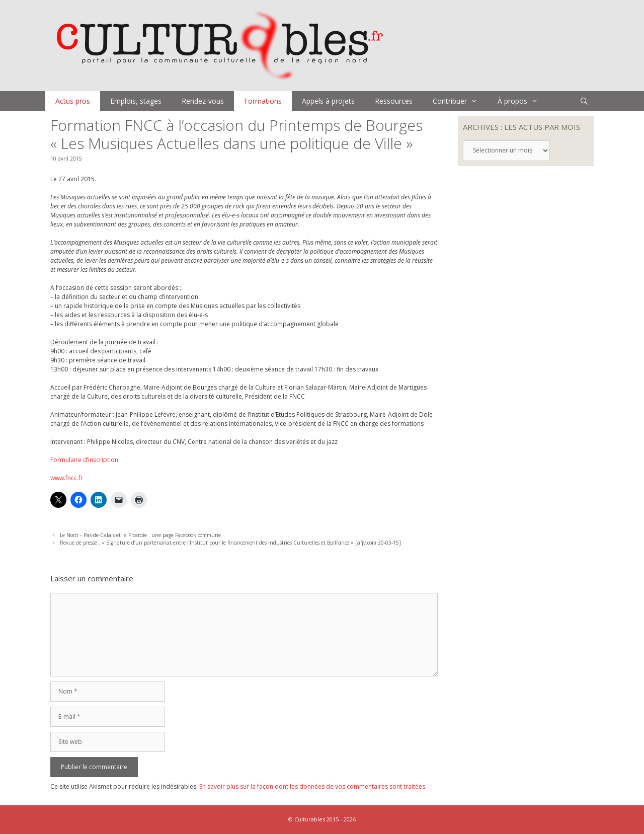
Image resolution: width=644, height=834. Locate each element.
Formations (263, 101)
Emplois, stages (136, 101)
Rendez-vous (203, 101)
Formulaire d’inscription (84, 460)
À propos (523, 101)
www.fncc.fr (67, 478)
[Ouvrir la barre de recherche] (584, 101)
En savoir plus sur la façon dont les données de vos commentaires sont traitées (312, 786)
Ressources (394, 101)
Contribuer (460, 101)
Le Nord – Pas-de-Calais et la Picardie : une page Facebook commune (140, 535)
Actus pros (73, 101)
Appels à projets (328, 101)
